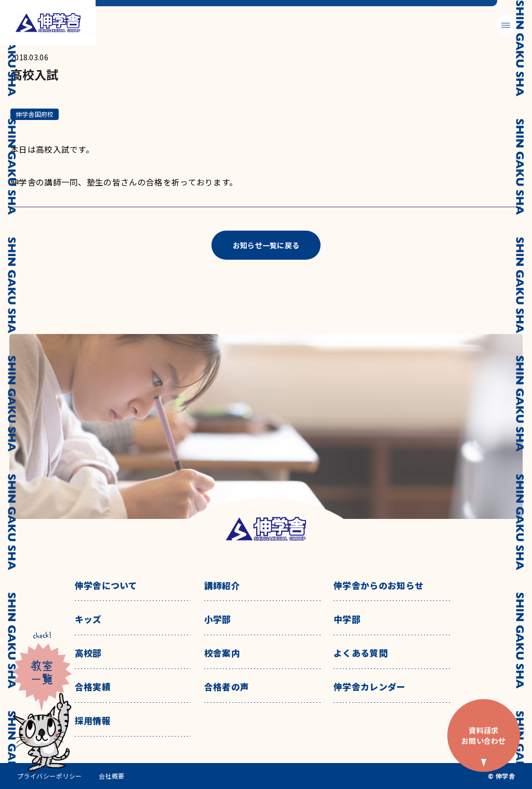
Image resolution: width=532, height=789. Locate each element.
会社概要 (112, 776)
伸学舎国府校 (35, 114)
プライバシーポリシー (50, 776)
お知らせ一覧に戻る (266, 245)
